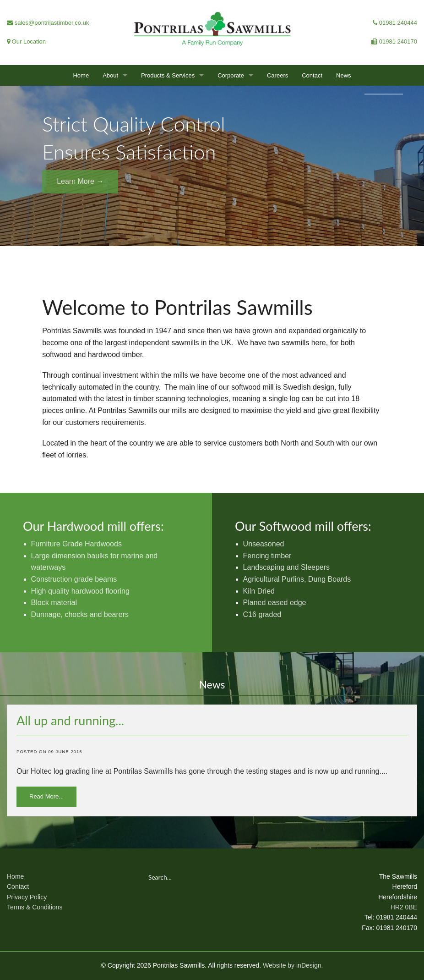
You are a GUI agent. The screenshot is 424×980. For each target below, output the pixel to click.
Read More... (46, 796)
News (344, 75)
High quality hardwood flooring (80, 591)
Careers (277, 75)
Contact (312, 75)
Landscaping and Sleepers (286, 567)
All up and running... (70, 720)
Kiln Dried (259, 591)
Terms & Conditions (35, 907)
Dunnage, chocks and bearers (80, 614)
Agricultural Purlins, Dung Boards (297, 579)
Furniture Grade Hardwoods (76, 544)
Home (81, 75)
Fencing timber (267, 556)
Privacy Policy (27, 897)
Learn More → (80, 181)
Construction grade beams (74, 579)
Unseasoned (264, 544)
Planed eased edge (275, 603)
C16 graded (262, 614)
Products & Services (168, 75)
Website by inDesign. (293, 965)
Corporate (231, 75)
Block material (54, 603)
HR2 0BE (404, 907)
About (110, 75)
